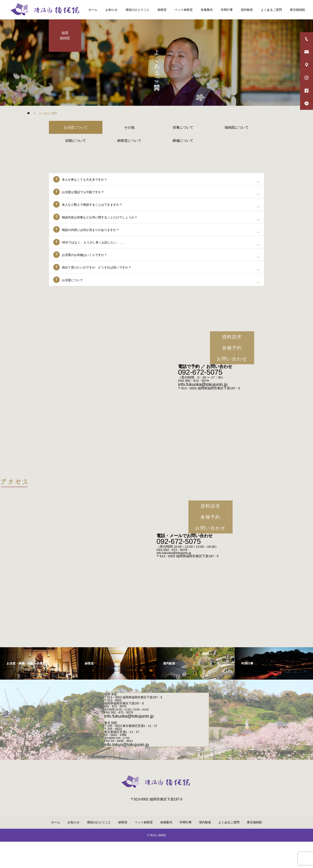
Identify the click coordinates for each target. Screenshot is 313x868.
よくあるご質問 (271, 10)
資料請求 (232, 363)
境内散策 (247, 10)
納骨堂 (162, 10)
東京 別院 (111, 749)
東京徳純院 (297, 10)
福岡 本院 (111, 721)
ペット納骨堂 (184, 10)
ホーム (93, 10)
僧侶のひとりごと (138, 10)
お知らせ (111, 10)
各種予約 (232, 374)
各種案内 (207, 10)
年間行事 (227, 10)
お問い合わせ (232, 385)
